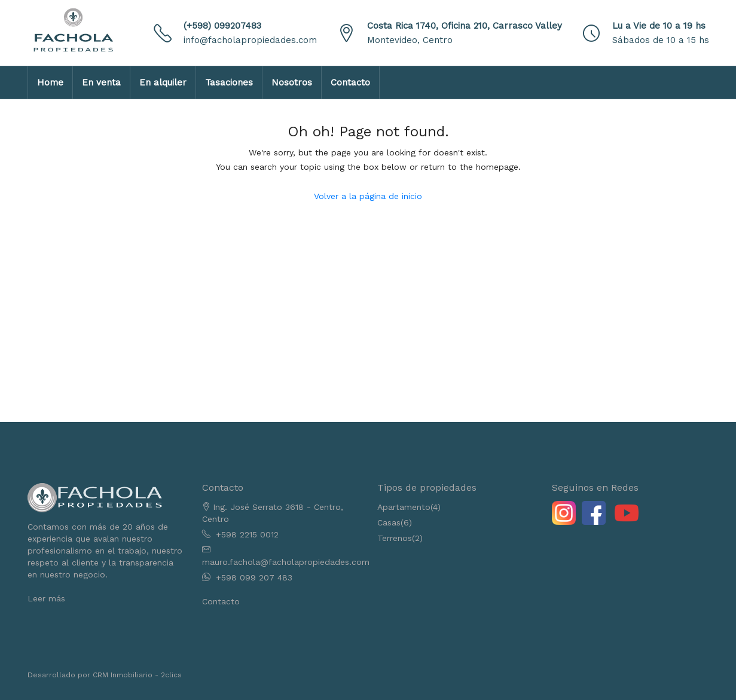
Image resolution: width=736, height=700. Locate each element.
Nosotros (292, 82)
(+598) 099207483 (222, 26)
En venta (101, 82)
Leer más (46, 598)
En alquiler (163, 82)
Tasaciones (229, 82)
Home (50, 82)
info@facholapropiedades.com (250, 40)
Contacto (350, 82)
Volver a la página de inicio (368, 196)
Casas (389, 522)
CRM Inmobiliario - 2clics (137, 675)
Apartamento (404, 507)
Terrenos (395, 538)
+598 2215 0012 (247, 534)
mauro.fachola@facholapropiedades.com (286, 562)
